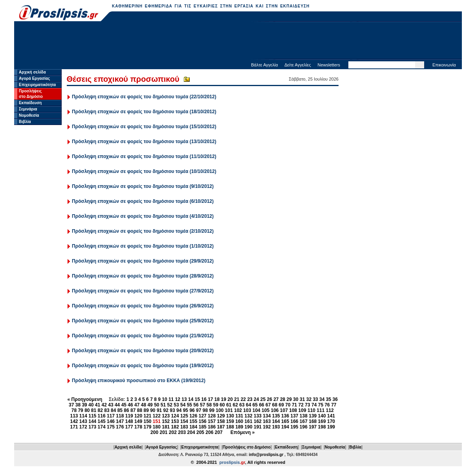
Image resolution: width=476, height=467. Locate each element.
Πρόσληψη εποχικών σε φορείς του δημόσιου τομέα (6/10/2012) (143, 201)
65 (255, 405)
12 (178, 399)
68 (275, 405)
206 (209, 432)
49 (150, 405)
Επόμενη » (243, 432)
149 (138, 421)
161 (249, 421)
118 (120, 416)
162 (258, 421)
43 (111, 405)
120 (138, 416)
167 (304, 421)
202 (173, 432)
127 (203, 416)
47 (137, 405)
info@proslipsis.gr (266, 455)
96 (192, 410)
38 (78, 405)
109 (302, 410)
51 (163, 405)
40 (91, 405)
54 (183, 405)
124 (175, 416)
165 (285, 421)
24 (256, 399)
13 (184, 399)
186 (212, 427)
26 (269, 399)
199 (331, 427)
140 (322, 416)
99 (212, 410)
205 (200, 432)
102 (238, 410)
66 (261, 405)
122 (157, 416)
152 (166, 421)
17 (210, 399)
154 (184, 421)
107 (284, 410)
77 (334, 405)
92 (166, 410)
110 (311, 410)
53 (176, 405)
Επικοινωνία (444, 65)
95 (186, 410)
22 (243, 399)
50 (157, 405)
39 (84, 405)
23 (250, 399)
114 (83, 416)
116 (102, 416)
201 (163, 432)
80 (87, 410)
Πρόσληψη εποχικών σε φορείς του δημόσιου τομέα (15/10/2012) (144, 127)
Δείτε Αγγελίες (298, 65)
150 (147, 421)
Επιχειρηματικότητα (37, 85)
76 (327, 405)
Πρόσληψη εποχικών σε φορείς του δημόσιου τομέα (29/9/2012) (143, 261)
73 (307, 405)
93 (172, 410)
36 (335, 399)
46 (130, 405)
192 (267, 427)
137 (294, 416)
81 (94, 410)
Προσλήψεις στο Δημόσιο (247, 447)
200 (154, 432)
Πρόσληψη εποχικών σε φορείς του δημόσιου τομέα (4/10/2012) (143, 216)
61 (229, 405)
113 (74, 416)
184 (193, 427)
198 (322, 427)
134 (267, 416)
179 (147, 427)
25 (263, 399)
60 (222, 405)
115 (92, 416)
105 (265, 410)
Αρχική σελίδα (32, 72)
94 (179, 410)
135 (276, 416)
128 (212, 416)
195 (294, 427)
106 (275, 410)
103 (247, 410)
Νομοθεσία (29, 115)
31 (302, 399)
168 (313, 421)
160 (239, 421)
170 (331, 421)
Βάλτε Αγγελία (264, 65)
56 (196, 405)
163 (267, 421)
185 (203, 427)
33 (315, 399)
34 (322, 399)
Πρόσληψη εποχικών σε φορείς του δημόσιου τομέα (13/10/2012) (144, 142)
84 (113, 410)
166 (294, 421)
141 (331, 416)
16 (204, 399)
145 (102, 421)
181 (166, 427)
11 (171, 399)
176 (120, 427)
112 (330, 410)
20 (230, 399)
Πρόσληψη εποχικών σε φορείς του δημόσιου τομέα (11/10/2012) (144, 156)
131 (239, 416)
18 (217, 399)
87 (133, 410)
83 (107, 410)
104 (256, 410)
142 (74, 421)
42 (104, 405)
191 (258, 427)
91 (159, 410)
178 (138, 427)
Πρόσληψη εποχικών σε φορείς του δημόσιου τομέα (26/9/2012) (143, 306)
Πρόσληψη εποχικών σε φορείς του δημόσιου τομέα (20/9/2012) (143, 351)
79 (80, 410)
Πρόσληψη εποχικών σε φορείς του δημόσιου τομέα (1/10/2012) (143, 246)
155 (193, 421)
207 (219, 432)
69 (281, 405)
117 (111, 416)
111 (320, 410)
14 (191, 399)
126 (193, 416)
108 (293, 410)
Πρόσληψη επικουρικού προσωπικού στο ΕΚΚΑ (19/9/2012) (139, 381)
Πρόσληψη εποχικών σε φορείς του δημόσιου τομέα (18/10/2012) (144, 112)
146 (111, 421)
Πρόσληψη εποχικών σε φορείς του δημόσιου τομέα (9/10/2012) (143, 186)
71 (294, 405)
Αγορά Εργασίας (34, 78)
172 (83, 427)
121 (147, 416)
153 (175, 421)
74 (314, 405)
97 (199, 410)
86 (126, 410)
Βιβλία (25, 122)
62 (235, 405)
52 (170, 405)
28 (283, 399)
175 (111, 427)
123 (166, 416)
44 (117, 405)
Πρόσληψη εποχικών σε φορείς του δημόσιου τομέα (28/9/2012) (143, 276)
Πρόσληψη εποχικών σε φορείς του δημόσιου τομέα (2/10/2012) (143, 231)
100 (220, 410)
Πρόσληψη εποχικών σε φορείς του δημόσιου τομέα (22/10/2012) (144, 97)
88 (140, 410)
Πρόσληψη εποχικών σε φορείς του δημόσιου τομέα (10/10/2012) (144, 171)
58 (209, 405)
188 (230, 427)
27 (276, 399)
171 (74, 427)
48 (144, 405)
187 (221, 427)
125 (184, 416)
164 (276, 421)
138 (304, 416)
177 (129, 427)
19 (224, 399)
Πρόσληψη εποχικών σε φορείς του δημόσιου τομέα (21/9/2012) (143, 336)
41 (98, 405)
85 (120, 410)
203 (182, 432)
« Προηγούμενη (85, 399)
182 (175, 427)
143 (83, 421)
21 (237, 399)
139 (313, 416)
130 (230, 416)
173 (92, 427)
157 (212, 421)
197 (313, 427)
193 (276, 427)
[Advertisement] (238, 41)
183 (184, 427)
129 (221, 416)
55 (189, 405)
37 (71, 405)
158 (221, 421)
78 (74, 410)
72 (301, 405)
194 (285, 427)
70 (288, 405)
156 (203, 421)
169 (322, 421)
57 (202, 405)
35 (329, 399)
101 (229, 410)
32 (309, 399)
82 (100, 410)
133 (258, 416)
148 (129, 421)
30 (296, 399)
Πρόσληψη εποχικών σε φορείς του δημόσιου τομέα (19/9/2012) (143, 366)
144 (92, 421)
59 (215, 405)
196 (304, 427)
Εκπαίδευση (30, 103)
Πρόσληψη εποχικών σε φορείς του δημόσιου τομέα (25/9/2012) (143, 321)
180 (157, 427)
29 (289, 399)
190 (249, 427)
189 (239, 427)
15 (197, 399)
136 (285, 416)
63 (242, 405)
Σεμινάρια (28, 109)
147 (120, 421)
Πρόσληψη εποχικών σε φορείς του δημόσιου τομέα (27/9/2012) (143, 291)
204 (191, 432)
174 (102, 427)
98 (205, 410)
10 (164, 399)
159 (230, 421)
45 (124, 405)
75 (321, 405)
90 (153, 410)
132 (249, 416)
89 (146, 410)
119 (129, 416)
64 (248, 405)
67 (268, 405)
